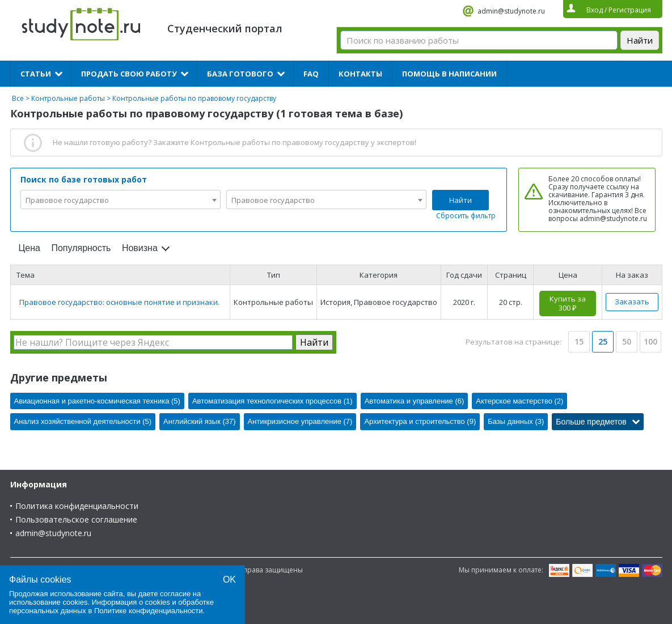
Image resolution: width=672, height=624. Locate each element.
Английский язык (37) (200, 421)
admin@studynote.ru (511, 11)
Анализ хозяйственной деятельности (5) (83, 421)
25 (603, 341)
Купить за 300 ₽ (568, 303)
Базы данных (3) (516, 421)
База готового (240, 74)
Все (18, 98)
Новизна (140, 248)
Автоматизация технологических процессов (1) (272, 401)
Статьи (36, 74)
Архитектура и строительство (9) (420, 421)
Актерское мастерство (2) (519, 401)
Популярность (81, 248)
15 (579, 341)
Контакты (360, 74)
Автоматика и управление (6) (415, 401)
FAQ (311, 74)
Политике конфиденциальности (149, 611)
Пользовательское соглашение (76, 519)
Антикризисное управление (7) (300, 421)
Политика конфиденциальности (77, 506)
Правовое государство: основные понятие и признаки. (119, 302)
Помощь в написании (449, 74)
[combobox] (121, 199)
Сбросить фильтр (466, 216)
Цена (29, 248)
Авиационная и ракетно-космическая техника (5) (97, 401)
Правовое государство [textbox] (67, 200)
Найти (460, 200)
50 (627, 341)
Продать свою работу (129, 74)
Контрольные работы (68, 98)
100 (650, 341)
